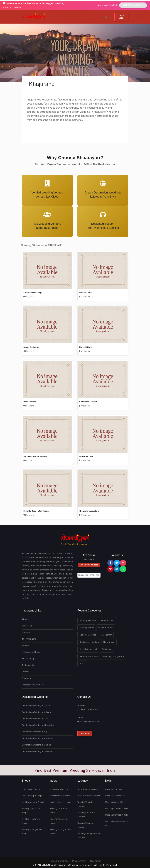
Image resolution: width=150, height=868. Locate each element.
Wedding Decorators (89, 656)
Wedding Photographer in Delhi (116, 823)
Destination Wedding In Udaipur (37, 712)
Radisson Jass (85, 293)
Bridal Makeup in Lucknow (89, 796)
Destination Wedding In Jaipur (36, 705)
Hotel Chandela (86, 456)
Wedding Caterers (88, 635)
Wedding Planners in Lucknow (86, 825)
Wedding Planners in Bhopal (31, 821)
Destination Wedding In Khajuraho (38, 725)
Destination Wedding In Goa (35, 719)
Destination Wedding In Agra (35, 732)
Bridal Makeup (107, 620)
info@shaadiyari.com (90, 722)
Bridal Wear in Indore (59, 789)
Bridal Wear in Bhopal (31, 789)
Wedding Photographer (114, 656)
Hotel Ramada (30, 402)
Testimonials (28, 665)
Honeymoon (109, 642)
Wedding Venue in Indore (60, 802)
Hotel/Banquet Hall (88, 649)
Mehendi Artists (106, 628)
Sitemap (26, 632)
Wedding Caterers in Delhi (117, 809)
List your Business (89, 565)
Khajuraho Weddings (33, 293)
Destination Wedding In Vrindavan (38, 738)
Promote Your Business (33, 685)
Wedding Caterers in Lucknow (86, 815)
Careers (26, 672)
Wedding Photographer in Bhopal (33, 831)
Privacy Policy (79, 861)
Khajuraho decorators (89, 511)
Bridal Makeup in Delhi (115, 796)
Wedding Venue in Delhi (115, 802)
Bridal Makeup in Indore (60, 796)
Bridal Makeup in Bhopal (32, 796)
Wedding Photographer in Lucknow (89, 836)
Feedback (26, 678)
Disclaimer (95, 861)
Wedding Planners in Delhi (117, 815)
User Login (121, 17)
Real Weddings (29, 659)
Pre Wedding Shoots (31, 652)
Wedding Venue (87, 628)
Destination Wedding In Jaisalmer (38, 751)
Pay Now (85, 734)
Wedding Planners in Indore (59, 821)
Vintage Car (106, 635)
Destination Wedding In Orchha (36, 745)
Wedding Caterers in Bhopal (31, 811)
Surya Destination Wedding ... (36, 456)
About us (26, 619)
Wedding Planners (88, 620)
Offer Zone (29, 639)
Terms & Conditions (59, 861)
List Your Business (133, 5)
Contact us (27, 626)
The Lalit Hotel (86, 347)
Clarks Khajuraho (31, 347)
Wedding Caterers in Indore (59, 811)
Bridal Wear (107, 649)
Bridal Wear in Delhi (114, 789)
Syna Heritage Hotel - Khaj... (36, 511)
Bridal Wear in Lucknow (88, 789)
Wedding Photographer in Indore (61, 831)
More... (82, 664)
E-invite (26, 645)
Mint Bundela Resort (88, 402)
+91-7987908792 (91, 710)
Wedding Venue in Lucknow (85, 804)
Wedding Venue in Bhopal (33, 802)
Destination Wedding (89, 642)
